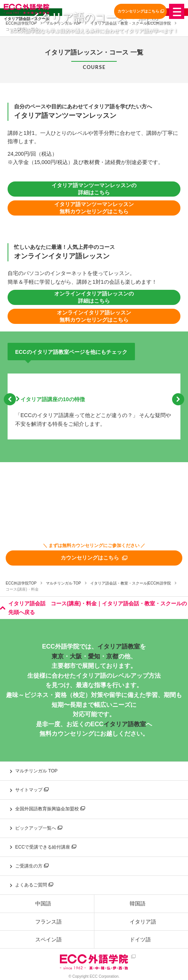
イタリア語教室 (119, 646)
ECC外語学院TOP (21, 583)
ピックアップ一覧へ (39, 828)
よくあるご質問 (34, 885)
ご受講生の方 (32, 866)
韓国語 (138, 903)
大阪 (76, 656)
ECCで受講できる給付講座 (46, 847)
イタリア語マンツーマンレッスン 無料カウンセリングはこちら (94, 208)
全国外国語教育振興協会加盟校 (50, 809)
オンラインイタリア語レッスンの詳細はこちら (94, 297)
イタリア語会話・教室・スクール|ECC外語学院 (131, 583)
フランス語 (49, 922)
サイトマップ (32, 790)
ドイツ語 (140, 939)
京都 (112, 656)
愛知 (94, 656)
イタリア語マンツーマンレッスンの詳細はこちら (94, 189)
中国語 (43, 903)
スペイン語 (49, 939)
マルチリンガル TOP (63, 583)
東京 (58, 656)
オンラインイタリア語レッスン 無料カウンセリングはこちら (94, 316)
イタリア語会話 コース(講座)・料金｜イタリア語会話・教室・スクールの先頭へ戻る (93, 608)
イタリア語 (143, 922)
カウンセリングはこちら (141, 11)
